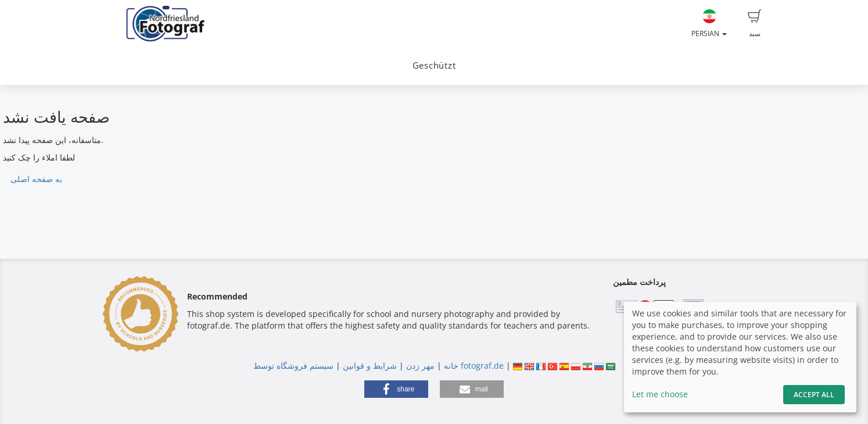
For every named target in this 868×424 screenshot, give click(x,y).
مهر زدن (420, 366)
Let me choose (660, 394)
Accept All (814, 395)
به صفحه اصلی (36, 179)
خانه (451, 366)
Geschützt (434, 65)
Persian (709, 24)
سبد (755, 24)
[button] (396, 389)
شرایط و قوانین (370, 366)
